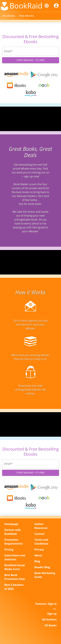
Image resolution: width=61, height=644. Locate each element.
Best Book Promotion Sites (15, 577)
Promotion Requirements (14, 542)
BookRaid (26, 6)
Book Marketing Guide (45, 575)
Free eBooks (27, 16)
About (38, 555)
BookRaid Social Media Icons (15, 567)
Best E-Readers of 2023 (14, 587)
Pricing (9, 550)
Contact (40, 534)
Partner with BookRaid (13, 532)
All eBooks (9, 16)
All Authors (49, 619)
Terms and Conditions (41, 542)
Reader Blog (42, 567)
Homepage (11, 524)
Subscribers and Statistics (15, 557)
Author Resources (41, 526)
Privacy (39, 550)
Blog (37, 561)
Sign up (52, 614)
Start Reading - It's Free (31, 60)
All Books (51, 625)
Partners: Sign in (46, 604)
